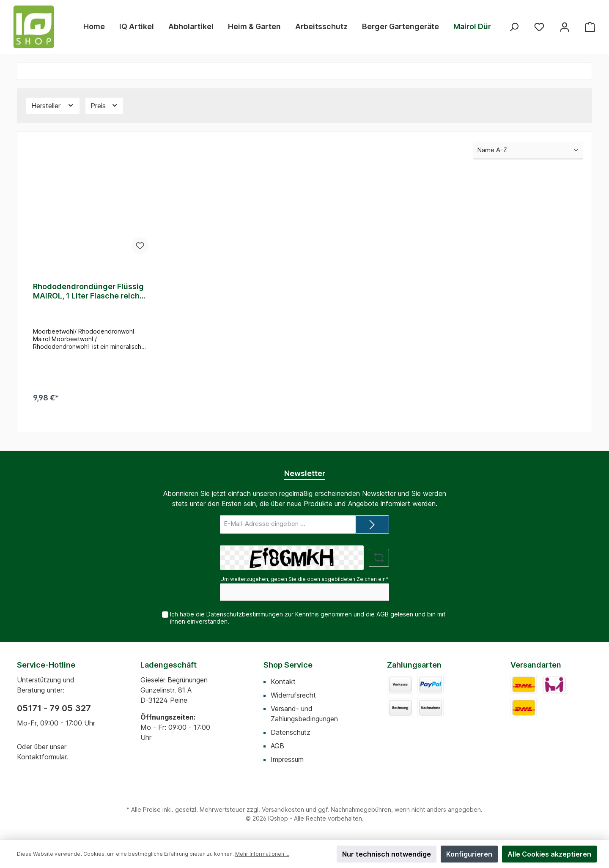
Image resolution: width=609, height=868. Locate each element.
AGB (383, 614)
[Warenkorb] (590, 27)
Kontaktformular (42, 757)
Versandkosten (283, 809)
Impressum (287, 759)
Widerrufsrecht (293, 695)
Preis (104, 105)
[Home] (94, 27)
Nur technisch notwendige (387, 854)
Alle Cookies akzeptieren (549, 854)
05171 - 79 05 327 (54, 708)
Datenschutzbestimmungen (245, 614)
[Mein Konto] (565, 27)
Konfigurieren (469, 854)
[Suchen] (514, 27)
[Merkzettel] (539, 27)
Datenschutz (291, 732)
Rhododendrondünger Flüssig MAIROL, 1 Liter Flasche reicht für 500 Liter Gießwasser (88, 291)
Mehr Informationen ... (262, 854)
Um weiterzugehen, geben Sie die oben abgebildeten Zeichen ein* (304, 579)
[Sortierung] (528, 151)
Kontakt (283, 682)
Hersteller (53, 105)
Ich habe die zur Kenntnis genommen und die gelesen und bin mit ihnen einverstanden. (308, 618)
